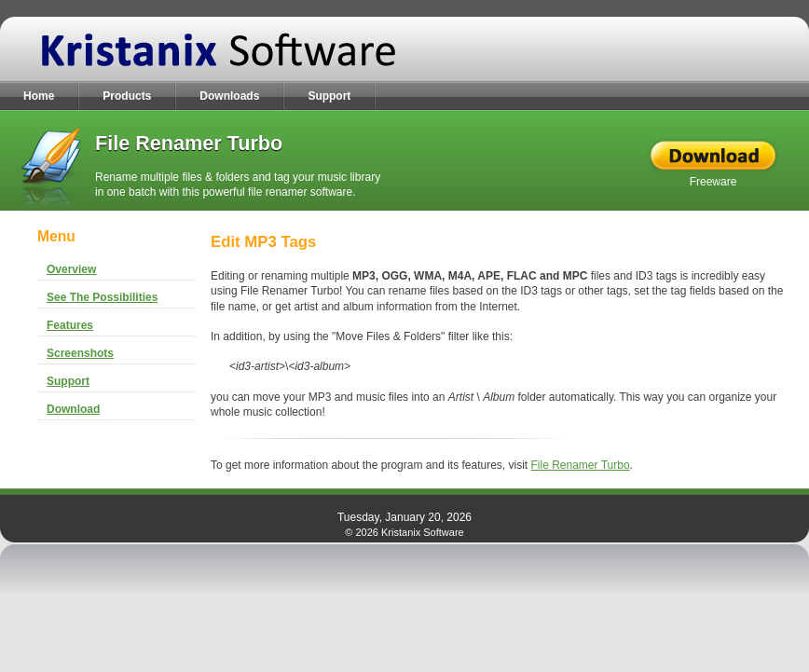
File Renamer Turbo (581, 465)
